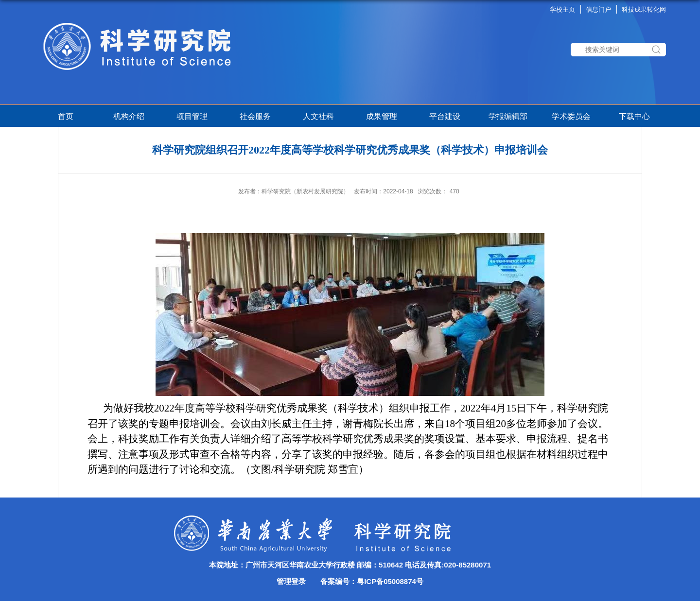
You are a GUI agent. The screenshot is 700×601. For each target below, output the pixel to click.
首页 (66, 116)
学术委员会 (571, 116)
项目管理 (194, 116)
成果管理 (382, 116)
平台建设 (445, 116)
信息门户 (598, 9)
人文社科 (318, 116)
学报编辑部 (508, 116)
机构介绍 (129, 116)
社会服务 (255, 116)
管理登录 (291, 581)
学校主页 (562, 9)
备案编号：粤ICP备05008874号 (372, 581)
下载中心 (634, 116)
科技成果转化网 (644, 9)
